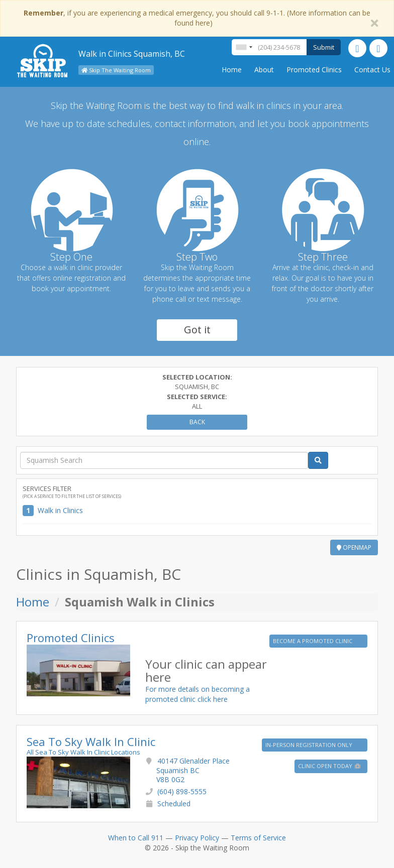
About (264, 70)
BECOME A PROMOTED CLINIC (313, 641)
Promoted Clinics (314, 70)
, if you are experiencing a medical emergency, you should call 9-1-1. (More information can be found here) (197, 18)
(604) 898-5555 (182, 791)
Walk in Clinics (60, 510)
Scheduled (174, 803)
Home (232, 70)
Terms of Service (258, 838)
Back (197, 422)
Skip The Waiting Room (116, 70)
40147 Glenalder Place (193, 770)
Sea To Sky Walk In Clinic (91, 741)
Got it (197, 330)
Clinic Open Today (330, 766)
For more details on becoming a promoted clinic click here (198, 694)
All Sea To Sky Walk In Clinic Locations (83, 752)
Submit (324, 47)
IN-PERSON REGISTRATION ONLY (310, 745)
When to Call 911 (136, 838)
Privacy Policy (197, 838)
